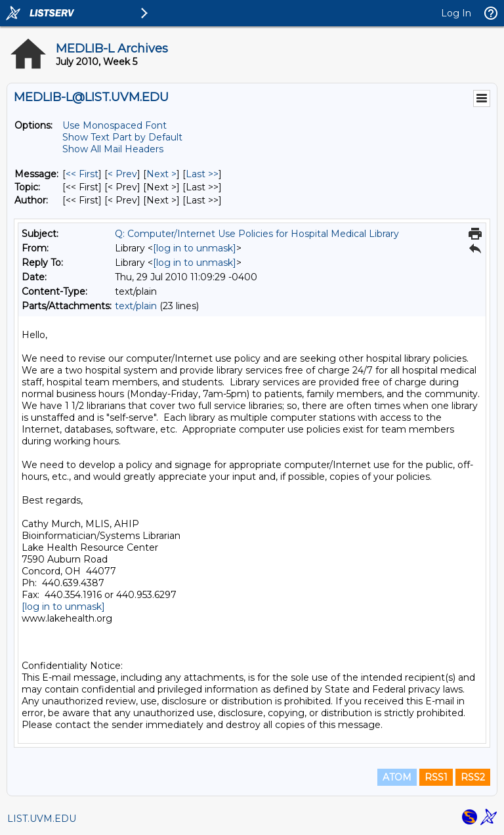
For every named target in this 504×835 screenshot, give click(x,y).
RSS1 (436, 777)
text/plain (136, 306)
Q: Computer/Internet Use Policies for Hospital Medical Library (257, 234)
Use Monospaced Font (115, 125)
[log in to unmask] (195, 248)
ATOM (397, 777)
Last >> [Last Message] (202, 174)
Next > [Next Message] (161, 174)
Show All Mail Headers (113, 149)
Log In (456, 13)
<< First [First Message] (82, 174)
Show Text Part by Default (122, 137)
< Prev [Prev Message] (122, 174)
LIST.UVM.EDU (42, 819)
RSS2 (473, 777)
